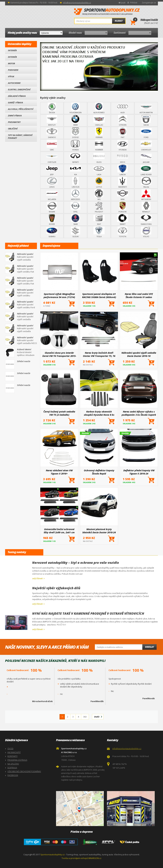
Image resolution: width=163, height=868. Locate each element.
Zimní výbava (15, 116)
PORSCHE (123, 207)
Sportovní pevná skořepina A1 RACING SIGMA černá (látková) (99, 295)
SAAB (75, 220)
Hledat (119, 21)
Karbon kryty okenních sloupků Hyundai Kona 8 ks (99, 413)
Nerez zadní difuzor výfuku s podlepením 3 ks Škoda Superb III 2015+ (139, 413)
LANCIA (123, 170)
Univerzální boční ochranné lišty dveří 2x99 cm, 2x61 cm (59, 531)
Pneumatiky (14, 122)
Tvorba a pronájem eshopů (75, 858)
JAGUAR (146, 158)
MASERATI (123, 182)
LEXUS (52, 182)
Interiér (12, 50)
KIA (75, 170)
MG (99, 195)
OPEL (75, 207)
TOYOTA (123, 232)
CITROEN (123, 120)
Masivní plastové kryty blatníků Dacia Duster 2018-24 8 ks (99, 531)
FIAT (123, 133)
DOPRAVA (12, 768)
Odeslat (149, 647)
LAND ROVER (146, 170)
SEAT (99, 220)
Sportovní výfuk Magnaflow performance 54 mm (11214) (59, 295)
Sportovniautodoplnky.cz (53, 854)
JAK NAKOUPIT (14, 752)
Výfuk (11, 76)
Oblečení (13, 129)
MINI (123, 195)
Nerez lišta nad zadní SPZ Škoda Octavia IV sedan (139, 295)
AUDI (123, 108)
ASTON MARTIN (146, 108)
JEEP (52, 170)
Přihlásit (134, 3)
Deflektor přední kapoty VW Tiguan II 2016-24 (139, 472)
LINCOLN (75, 182)
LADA (99, 170)
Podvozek (13, 70)
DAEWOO (52, 133)
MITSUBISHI (146, 195)
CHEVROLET (146, 145)
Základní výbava (17, 96)
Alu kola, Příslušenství (21, 109)
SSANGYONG (146, 220)
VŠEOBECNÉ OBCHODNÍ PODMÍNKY (24, 771)
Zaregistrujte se (149, 3)
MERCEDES (75, 195)
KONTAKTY (12, 756)
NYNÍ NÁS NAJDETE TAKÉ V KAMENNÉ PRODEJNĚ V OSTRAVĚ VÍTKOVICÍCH (88, 613)
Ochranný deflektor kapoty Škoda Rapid (99, 472)
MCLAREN (52, 195)
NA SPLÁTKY (13, 764)
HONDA (75, 145)
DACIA (146, 120)
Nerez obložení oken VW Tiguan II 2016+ (59, 472)
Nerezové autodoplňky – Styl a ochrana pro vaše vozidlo (76, 563)
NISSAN (52, 207)
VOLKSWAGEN (76, 108)
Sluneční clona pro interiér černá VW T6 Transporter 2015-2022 (59, 354)
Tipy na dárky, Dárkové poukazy (20, 137)
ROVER (52, 220)
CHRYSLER (52, 158)
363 (85, 717)
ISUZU (99, 158)
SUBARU (52, 232)
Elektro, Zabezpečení (19, 89)
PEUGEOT (99, 207)
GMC (52, 145)
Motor (11, 63)
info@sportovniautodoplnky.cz (77, 3)
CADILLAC (99, 120)
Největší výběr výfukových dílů (56, 588)
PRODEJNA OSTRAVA (17, 760)
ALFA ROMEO (99, 108)
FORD (146, 133)
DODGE (75, 133)
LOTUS (99, 182)
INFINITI (75, 158)
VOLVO (146, 232)
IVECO (123, 158)
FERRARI (99, 133)
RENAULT (146, 207)
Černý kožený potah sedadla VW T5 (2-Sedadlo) (59, 413)
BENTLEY (52, 120)
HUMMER (99, 145)
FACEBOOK (13, 775)
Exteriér (12, 57)
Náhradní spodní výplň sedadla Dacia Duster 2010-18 (139, 354)
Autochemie (14, 83)
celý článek (37, 578)
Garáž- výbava (15, 103)
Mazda (146, 182)
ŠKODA (52, 108)
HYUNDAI (123, 145)
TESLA (99, 232)
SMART (123, 220)
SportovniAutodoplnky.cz (107, 12)
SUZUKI (75, 232)
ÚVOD (10, 748)
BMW (75, 120)
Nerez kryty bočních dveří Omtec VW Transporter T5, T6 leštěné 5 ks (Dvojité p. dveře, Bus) (99, 354)
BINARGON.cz (95, 858)
